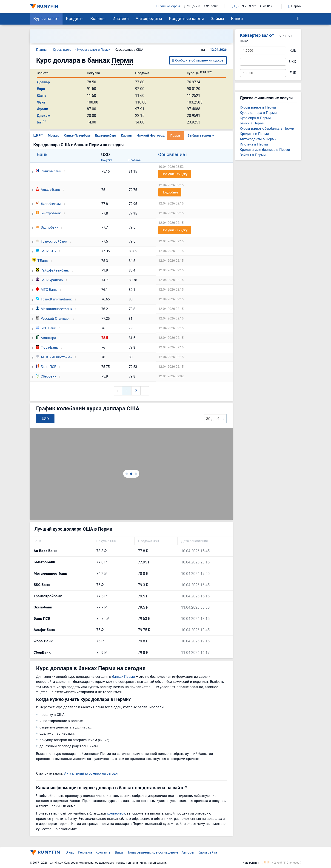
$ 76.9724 (249, 6)
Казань (126, 135)
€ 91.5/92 (211, 6)
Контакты (103, 852)
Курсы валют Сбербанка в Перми (267, 128)
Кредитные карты (186, 18)
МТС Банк (46, 289)
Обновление (172, 154)
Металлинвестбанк (54, 309)
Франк (42, 109)
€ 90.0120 (267, 6)
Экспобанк (47, 227)
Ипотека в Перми (254, 144)
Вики (119, 852)
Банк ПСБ (46, 367)
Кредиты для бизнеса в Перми (265, 149)
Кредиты (75, 18)
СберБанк (46, 376)
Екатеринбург (106, 135)
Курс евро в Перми (255, 118)
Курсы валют (46, 18)
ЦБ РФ (38, 135)
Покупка (107, 160)
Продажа (135, 160)
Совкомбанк (48, 171)
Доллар (43, 82)
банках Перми (124, 676)
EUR (293, 73)
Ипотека (121, 18)
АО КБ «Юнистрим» (54, 357)
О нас (70, 852)
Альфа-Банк (48, 189)
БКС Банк (46, 328)
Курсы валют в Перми (258, 107)
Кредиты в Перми (254, 134)
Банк (42, 154)
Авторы (188, 852)
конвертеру (116, 813)
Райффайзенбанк (52, 270)
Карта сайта (207, 852)
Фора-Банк (47, 347)
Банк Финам (48, 203)
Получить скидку (175, 174)
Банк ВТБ (46, 251)
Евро (41, 89)
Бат (41, 122)
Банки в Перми (252, 123)
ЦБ (235, 6)
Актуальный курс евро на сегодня (92, 773)
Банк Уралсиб (49, 280)
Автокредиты (149, 18)
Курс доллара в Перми (258, 112)
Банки (237, 18)
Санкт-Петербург (77, 135)
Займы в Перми (253, 155)
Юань (42, 96)
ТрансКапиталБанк (54, 299)
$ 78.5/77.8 (192, 6)
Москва (54, 135)
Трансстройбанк (51, 241)
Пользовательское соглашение (152, 852)
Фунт (41, 102)
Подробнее (170, 192)
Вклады (98, 18)
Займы (217, 18)
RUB (293, 50)
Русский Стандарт (53, 318)
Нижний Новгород (151, 135)
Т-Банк (40, 260)
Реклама (85, 852)
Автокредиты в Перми (258, 139)
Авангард (46, 338)
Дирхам (44, 116)
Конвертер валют (257, 35)
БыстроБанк (48, 213)
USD (293, 62)
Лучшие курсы (168, 6)
